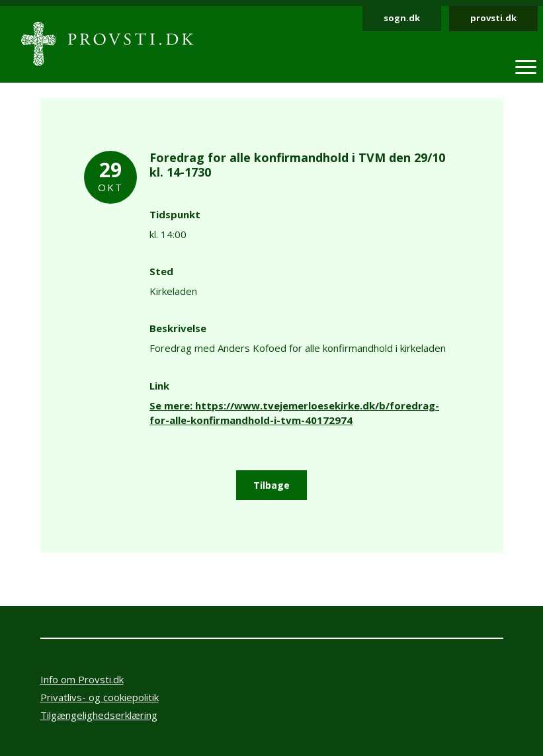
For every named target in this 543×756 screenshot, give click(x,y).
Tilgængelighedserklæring (99, 715)
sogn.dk (402, 18)
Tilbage (271, 485)
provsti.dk (493, 18)
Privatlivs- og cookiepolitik (100, 697)
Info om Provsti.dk (82, 679)
